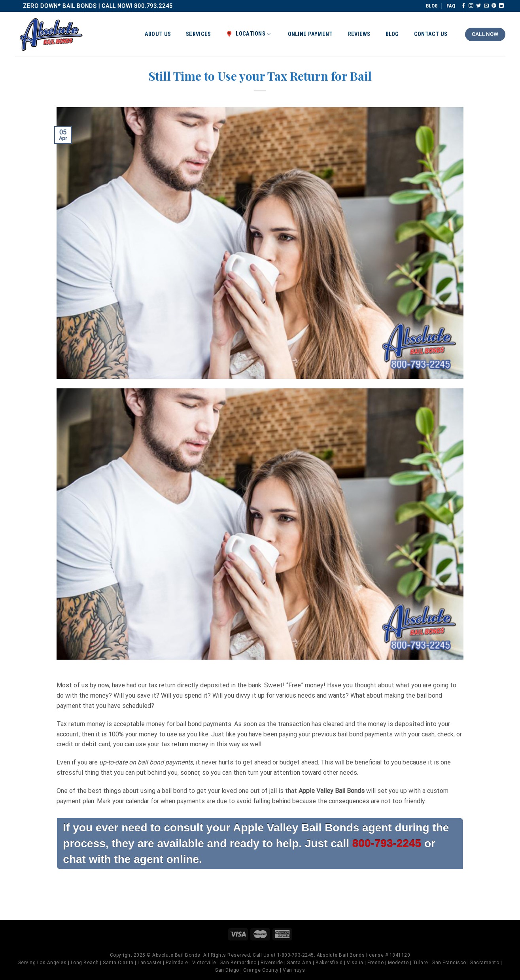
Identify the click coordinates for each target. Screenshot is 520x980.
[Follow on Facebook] (463, 6)
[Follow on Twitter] (478, 6)
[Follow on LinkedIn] (501, 6)
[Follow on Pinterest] (494, 6)
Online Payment (310, 34)
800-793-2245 (387, 843)
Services (198, 34)
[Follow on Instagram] (471, 6)
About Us (158, 34)
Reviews (359, 34)
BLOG (432, 6)
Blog (392, 34)
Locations (248, 34)
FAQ (451, 6)
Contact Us (431, 34)
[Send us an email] (486, 6)
